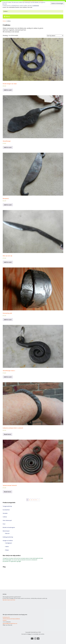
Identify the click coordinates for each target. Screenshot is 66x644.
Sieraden (5, 513)
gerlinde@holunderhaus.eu (10, 623)
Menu (8, 16)
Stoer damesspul (7, 520)
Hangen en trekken (8, 541)
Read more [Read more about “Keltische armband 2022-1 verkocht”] (8, 434)
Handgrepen (9, 543)
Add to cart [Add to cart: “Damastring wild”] (8, 320)
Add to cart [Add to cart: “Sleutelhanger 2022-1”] (8, 377)
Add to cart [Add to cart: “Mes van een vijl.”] (8, 262)
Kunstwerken (6, 510)
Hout (4, 524)
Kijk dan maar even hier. (9, 600)
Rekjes (7, 550)
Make (29, 634)
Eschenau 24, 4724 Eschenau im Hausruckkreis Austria (11, 619)
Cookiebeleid (36, 6)
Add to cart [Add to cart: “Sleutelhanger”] (8, 147)
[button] (33, 59)
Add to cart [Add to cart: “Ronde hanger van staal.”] (8, 90)
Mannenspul (6, 531)
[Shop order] (55, 36)
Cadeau (5, 517)
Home (4, 21)
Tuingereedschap (7, 506)
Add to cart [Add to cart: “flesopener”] (8, 205)
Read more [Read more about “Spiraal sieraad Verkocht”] (8, 492)
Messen (7, 533)
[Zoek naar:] (33, 11)
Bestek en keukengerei (9, 527)
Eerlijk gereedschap (8, 537)
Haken (7, 547)
